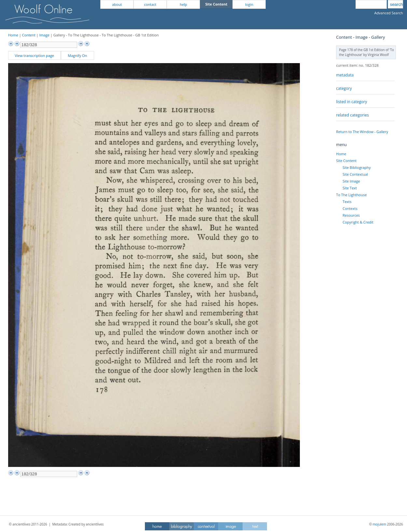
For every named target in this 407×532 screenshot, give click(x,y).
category (344, 88)
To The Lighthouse (351, 195)
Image (44, 35)
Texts (347, 202)
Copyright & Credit (358, 222)
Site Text (350, 188)
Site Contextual (355, 174)
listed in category (351, 102)
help (183, 4)
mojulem (379, 524)
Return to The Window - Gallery (362, 132)
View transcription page (34, 55)
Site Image (351, 181)
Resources (351, 215)
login (249, 4)
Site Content (346, 161)
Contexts (350, 208)
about (117, 4)
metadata (345, 75)
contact (150, 4)
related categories (352, 115)
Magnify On (77, 55)
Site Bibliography (357, 167)
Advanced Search (389, 13)
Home (13, 35)
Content (29, 35)
